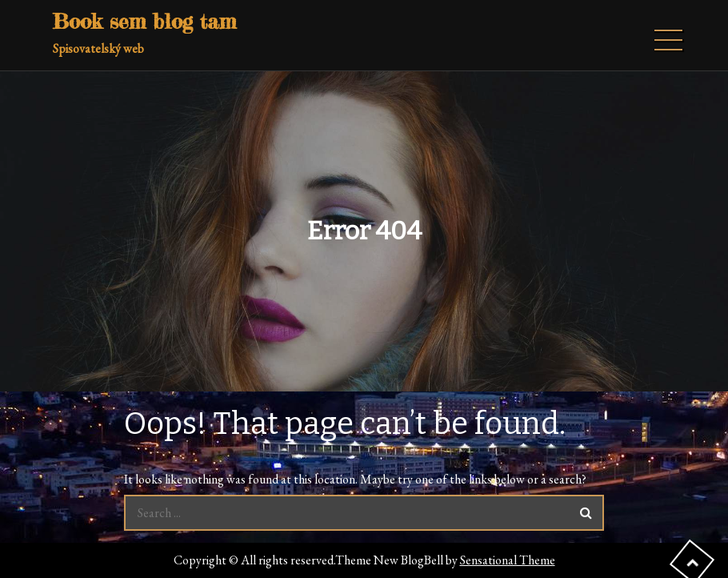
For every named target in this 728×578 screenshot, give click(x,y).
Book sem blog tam (144, 21)
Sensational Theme (508, 560)
